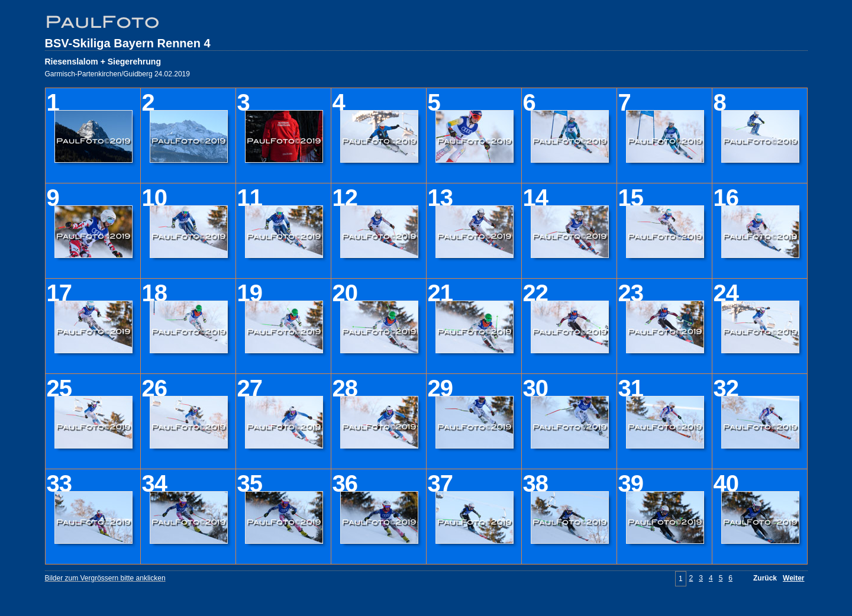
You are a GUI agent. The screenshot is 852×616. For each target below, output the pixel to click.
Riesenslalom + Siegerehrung (103, 62)
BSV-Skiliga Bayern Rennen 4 (128, 43)
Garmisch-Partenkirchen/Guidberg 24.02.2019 (117, 74)
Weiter (793, 578)
